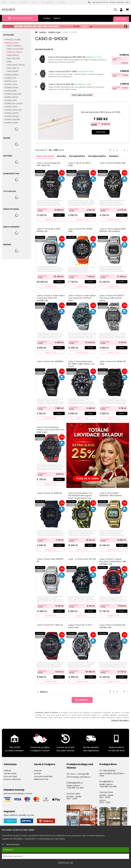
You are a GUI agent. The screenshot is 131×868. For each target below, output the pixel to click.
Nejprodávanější (46, 156)
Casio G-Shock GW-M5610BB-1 (51, 360)
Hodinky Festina (12, 75)
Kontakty (62, 2)
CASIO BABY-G (13, 68)
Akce (4, 2)
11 (124, 150)
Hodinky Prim (10, 78)
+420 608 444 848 (108, 784)
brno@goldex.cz (107, 779)
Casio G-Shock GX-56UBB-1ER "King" (113, 362)
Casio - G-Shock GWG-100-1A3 (82, 557)
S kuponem (117, 58)
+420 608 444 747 (97, 2)
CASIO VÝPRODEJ (14, 46)
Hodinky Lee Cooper (14, 103)
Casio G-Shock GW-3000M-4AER (81, 230)
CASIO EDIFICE (12, 55)
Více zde (101, 132)
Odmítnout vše (66, 863)
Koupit (59, 215)
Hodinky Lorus (11, 81)
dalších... (82, 698)
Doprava (23, 2)
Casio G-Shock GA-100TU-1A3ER (63, 72)
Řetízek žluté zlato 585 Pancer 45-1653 (101, 112)
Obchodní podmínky (43, 774)
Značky (13, 2)
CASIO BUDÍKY (12, 71)
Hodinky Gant (11, 100)
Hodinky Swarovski (13, 94)
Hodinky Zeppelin (12, 119)
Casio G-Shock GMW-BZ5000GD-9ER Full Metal (111, 493)
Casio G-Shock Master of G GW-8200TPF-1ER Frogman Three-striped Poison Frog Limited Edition (80, 495)
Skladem (116, 156)
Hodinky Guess (11, 123)
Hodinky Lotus (11, 84)
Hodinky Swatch (12, 113)
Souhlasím (8, 850)
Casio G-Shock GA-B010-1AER (62, 84)
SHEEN (9, 62)
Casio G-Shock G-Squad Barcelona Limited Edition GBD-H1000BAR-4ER (113, 560)
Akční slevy (121, 19)
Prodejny (47, 18)
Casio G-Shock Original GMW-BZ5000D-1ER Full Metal (113, 230)
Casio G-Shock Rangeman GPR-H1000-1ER (67, 57)
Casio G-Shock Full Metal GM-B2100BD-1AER (113, 624)
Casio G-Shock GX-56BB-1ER (50, 492)
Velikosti (57, 18)
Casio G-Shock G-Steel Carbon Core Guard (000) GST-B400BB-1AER (49, 297)
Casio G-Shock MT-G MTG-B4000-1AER (81, 624)
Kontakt (38, 771)
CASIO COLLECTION (15, 49)
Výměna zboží (10, 771)
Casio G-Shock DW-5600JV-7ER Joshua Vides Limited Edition (112, 297)
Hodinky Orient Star (13, 110)
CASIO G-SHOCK (14, 52)
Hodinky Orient (11, 107)
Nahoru (43, 689)
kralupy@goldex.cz (75, 780)
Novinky (62, 156)
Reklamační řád (41, 777)
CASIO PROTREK (13, 58)
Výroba (34, 2)
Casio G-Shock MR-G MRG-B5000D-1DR (49, 230)
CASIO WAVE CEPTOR (15, 65)
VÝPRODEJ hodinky (13, 40)
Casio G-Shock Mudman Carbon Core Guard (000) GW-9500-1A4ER (49, 429)
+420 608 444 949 (75, 785)
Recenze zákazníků (12, 777)
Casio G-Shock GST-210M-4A (50, 623)
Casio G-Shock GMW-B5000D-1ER (51, 559)
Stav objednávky (48, 2)
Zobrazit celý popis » (120, 718)
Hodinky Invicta (11, 87)
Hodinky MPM (10, 91)
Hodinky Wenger (12, 116)
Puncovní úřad (10, 774)
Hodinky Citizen (11, 97)
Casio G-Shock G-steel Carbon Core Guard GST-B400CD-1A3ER (80, 297)
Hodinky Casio (11, 43)
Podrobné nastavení (13, 856)
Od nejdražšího (78, 156)
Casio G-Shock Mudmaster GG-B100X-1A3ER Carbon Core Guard (82, 363)
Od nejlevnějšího (99, 156)
